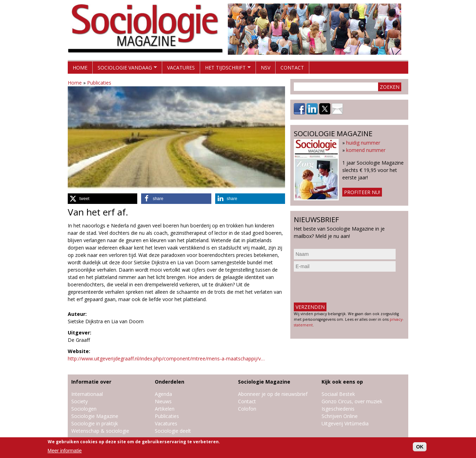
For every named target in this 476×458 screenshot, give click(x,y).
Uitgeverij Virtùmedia (345, 423)
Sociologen (84, 409)
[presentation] (347, 287)
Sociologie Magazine (95, 416)
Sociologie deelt (173, 431)
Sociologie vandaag (125, 69)
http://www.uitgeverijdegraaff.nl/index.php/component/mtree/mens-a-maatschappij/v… (166, 359)
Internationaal (87, 394)
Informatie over (91, 382)
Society (80, 401)
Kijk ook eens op (342, 382)
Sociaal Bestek (338, 394)
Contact (292, 68)
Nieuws (163, 401)
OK (420, 447)
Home (80, 68)
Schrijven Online (340, 416)
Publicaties (99, 83)
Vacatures (181, 68)
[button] (103, 199)
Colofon (247, 409)
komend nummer (366, 150)
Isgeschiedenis (338, 409)
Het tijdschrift (225, 69)
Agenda (163, 394)
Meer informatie (65, 451)
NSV (266, 68)
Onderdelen (170, 382)
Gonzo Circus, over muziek (352, 401)
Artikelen (165, 409)
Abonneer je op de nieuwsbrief (273, 394)
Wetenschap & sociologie (100, 431)
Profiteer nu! (362, 192)
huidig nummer (363, 143)
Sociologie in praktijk (95, 423)
